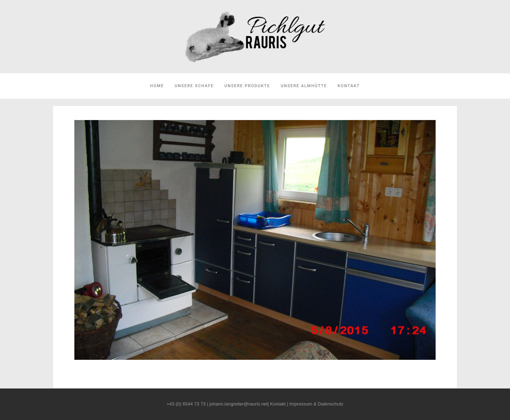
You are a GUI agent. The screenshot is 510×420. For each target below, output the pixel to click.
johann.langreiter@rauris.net (238, 404)
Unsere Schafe (194, 86)
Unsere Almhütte (304, 86)
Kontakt (349, 86)
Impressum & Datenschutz (316, 404)
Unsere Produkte (247, 86)
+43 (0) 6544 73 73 (186, 404)
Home (157, 86)
